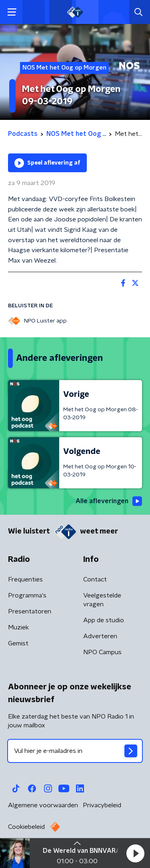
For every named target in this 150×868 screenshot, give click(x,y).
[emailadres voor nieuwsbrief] (75, 751)
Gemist (18, 643)
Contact (95, 579)
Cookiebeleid (26, 827)
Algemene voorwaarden (43, 805)
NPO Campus (102, 652)
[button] (135, 853)
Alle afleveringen (109, 501)
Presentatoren (30, 611)
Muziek (18, 627)
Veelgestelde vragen (102, 600)
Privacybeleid (102, 805)
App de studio (104, 620)
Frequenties (25, 579)
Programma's (27, 595)
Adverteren (100, 636)
